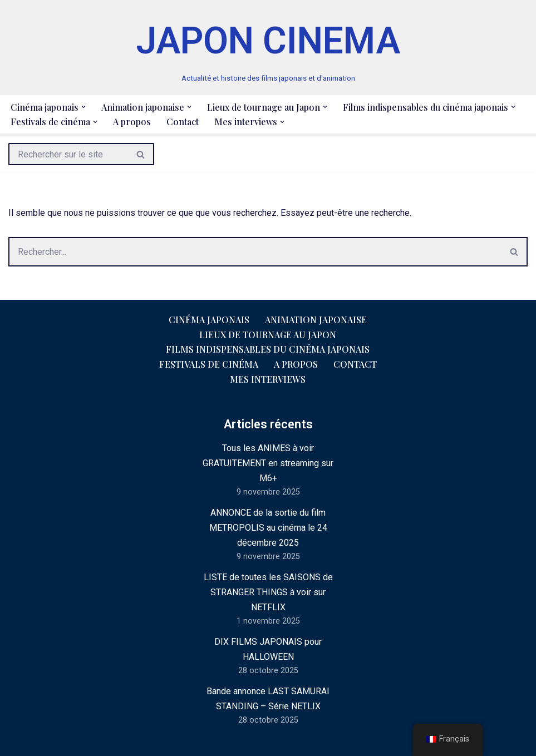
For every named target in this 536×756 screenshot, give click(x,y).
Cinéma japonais (209, 320)
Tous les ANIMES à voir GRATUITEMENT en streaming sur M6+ (268, 463)
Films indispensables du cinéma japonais (268, 349)
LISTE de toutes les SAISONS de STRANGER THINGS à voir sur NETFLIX (268, 592)
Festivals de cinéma (209, 364)
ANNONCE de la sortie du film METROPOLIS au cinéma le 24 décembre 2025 (268, 528)
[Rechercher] (68, 154)
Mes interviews (268, 379)
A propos (132, 122)
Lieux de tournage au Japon (268, 335)
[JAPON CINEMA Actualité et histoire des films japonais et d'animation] (268, 48)
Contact (183, 122)
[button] (83, 107)
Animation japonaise (316, 320)
